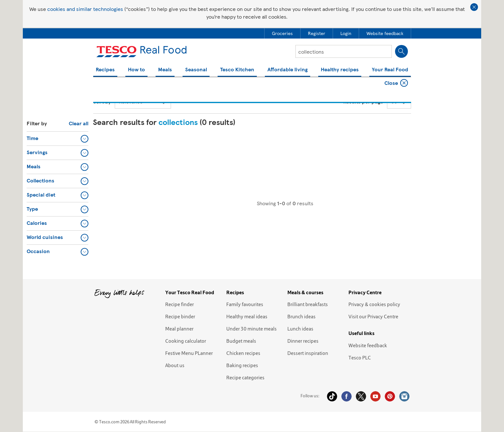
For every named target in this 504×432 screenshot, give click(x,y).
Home (99, 84)
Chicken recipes (243, 353)
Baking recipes (242, 365)
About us (175, 365)
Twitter (361, 396)
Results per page (363, 101)
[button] (58, 138)
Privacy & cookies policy (374, 304)
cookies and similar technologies (85, 9)
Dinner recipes (303, 341)
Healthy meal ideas (247, 316)
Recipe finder (180, 304)
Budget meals (241, 341)
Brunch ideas (301, 316)
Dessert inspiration (308, 353)
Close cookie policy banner (474, 7)
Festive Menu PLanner (189, 353)
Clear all (79, 123)
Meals (165, 70)
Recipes (105, 70)
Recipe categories (245, 377)
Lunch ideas (300, 329)
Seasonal (196, 70)
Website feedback (368, 345)
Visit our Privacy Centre (373, 316)
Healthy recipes (340, 70)
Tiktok (332, 396)
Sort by (102, 101)
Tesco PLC (360, 357)
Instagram (404, 396)
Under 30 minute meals (252, 329)
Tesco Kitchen (237, 70)
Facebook (346, 396)
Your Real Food (390, 70)
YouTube (375, 396)
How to (136, 70)
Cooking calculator (186, 341)
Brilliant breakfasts (308, 304)
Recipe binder (180, 316)
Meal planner (179, 329)
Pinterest (390, 396)
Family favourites (245, 304)
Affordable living (288, 70)
